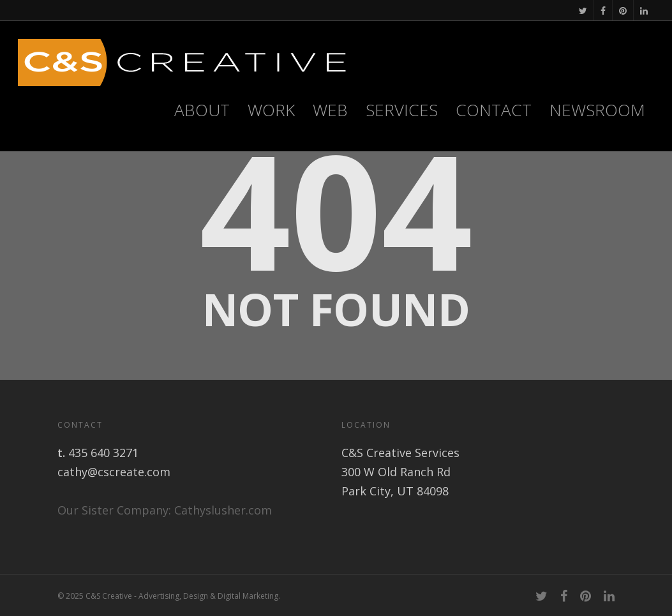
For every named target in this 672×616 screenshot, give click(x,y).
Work (271, 110)
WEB (330, 110)
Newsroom (597, 110)
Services (402, 110)
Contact (494, 110)
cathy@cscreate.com (114, 472)
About (202, 110)
